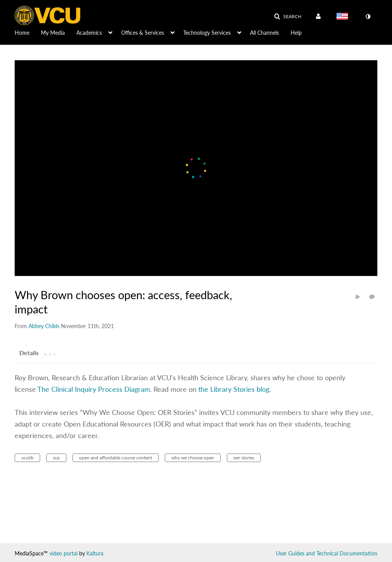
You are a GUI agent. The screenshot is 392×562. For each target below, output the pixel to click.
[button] (288, 17)
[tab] (29, 352)
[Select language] (344, 17)
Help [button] (296, 33)
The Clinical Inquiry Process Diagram (94, 389)
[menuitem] (28, 32)
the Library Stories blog (234, 389)
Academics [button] (89, 33)
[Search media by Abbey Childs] (44, 326)
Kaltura (95, 553)
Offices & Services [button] (143, 33)
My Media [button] (53, 33)
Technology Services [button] (207, 33)
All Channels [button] (264, 33)
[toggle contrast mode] (368, 17)
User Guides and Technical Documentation (327, 553)
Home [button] (22, 33)
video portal (63, 553)
